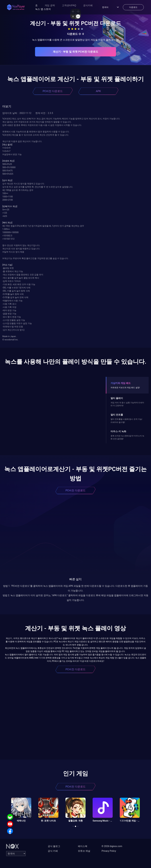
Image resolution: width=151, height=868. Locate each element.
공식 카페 (53, 851)
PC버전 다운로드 (53, 91)
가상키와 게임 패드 (121, 383)
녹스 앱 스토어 (43, 9)
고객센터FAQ (69, 5)
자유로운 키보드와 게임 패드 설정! (125, 388)
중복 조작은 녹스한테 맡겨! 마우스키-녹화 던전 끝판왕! (127, 437)
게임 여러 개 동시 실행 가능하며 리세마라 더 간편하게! (127, 404)
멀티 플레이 (117, 398)
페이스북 (83, 846)
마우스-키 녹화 (118, 431)
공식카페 (88, 5)
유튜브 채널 (84, 851)
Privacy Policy (109, 851)
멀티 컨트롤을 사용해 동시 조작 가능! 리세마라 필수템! (126, 421)
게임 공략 (50, 5)
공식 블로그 (54, 846)
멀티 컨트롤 (117, 415)
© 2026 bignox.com (112, 846)
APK (98, 91)
